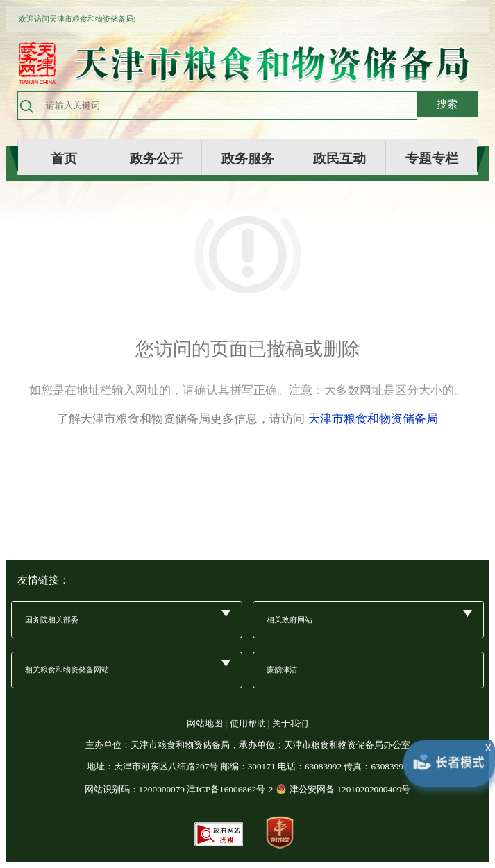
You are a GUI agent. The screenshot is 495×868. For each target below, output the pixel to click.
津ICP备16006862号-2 (230, 789)
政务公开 (156, 158)
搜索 (447, 104)
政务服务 (248, 158)
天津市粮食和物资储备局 (373, 419)
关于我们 (290, 723)
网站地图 (205, 723)
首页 (64, 158)
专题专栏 (432, 158)
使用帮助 (248, 723)
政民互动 (339, 158)
